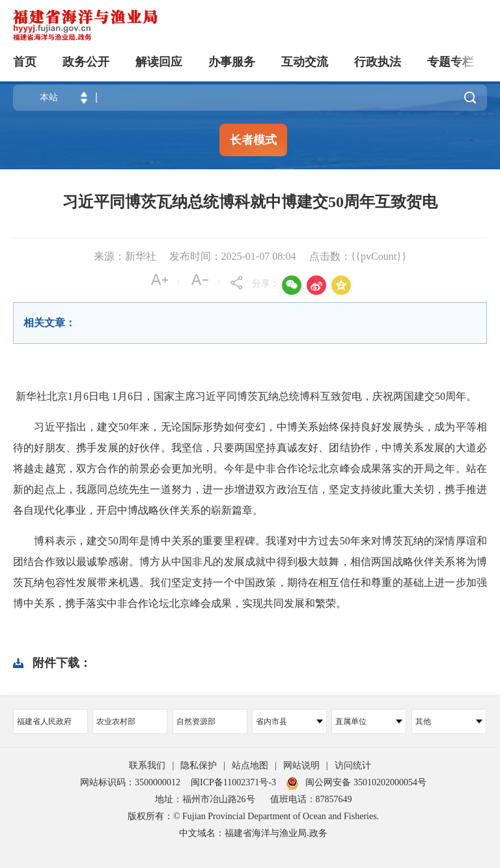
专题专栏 (451, 62)
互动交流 (305, 62)
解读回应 (159, 62)
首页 (25, 62)
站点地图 (250, 765)
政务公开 (86, 62)
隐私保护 (199, 765)
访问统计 (353, 765)
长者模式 (253, 140)
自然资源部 (196, 721)
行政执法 (378, 62)
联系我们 (147, 765)
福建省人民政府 (44, 721)
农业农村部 (116, 721)
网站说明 (301, 765)
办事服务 (232, 62)
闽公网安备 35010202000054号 (366, 782)
